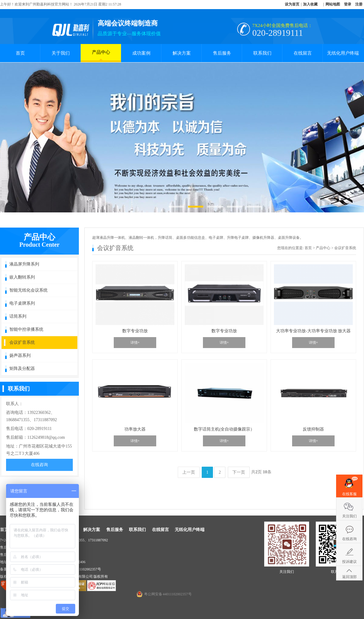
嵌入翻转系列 (22, 277)
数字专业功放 (135, 331)
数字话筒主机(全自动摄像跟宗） (224, 429)
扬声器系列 (20, 355)
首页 (20, 53)
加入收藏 (310, 4)
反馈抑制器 (313, 429)
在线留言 (303, 53)
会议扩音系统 (22, 342)
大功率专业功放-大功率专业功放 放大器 (313, 331)
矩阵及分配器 (22, 369)
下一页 (239, 472)
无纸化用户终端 (343, 53)
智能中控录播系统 (26, 329)
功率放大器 (135, 429)
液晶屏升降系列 (24, 264)
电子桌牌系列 (22, 303)
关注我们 (349, 516)
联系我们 (262, 53)
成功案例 (141, 53)
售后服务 (222, 53)
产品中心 (101, 55)
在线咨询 (39, 465)
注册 (359, 4)
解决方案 (182, 53)
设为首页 (292, 4)
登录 (348, 4)
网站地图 (333, 4)
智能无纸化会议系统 (29, 290)
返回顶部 (349, 577)
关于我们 (61, 53)
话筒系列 (18, 316)
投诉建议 (349, 562)
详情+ (135, 343)
